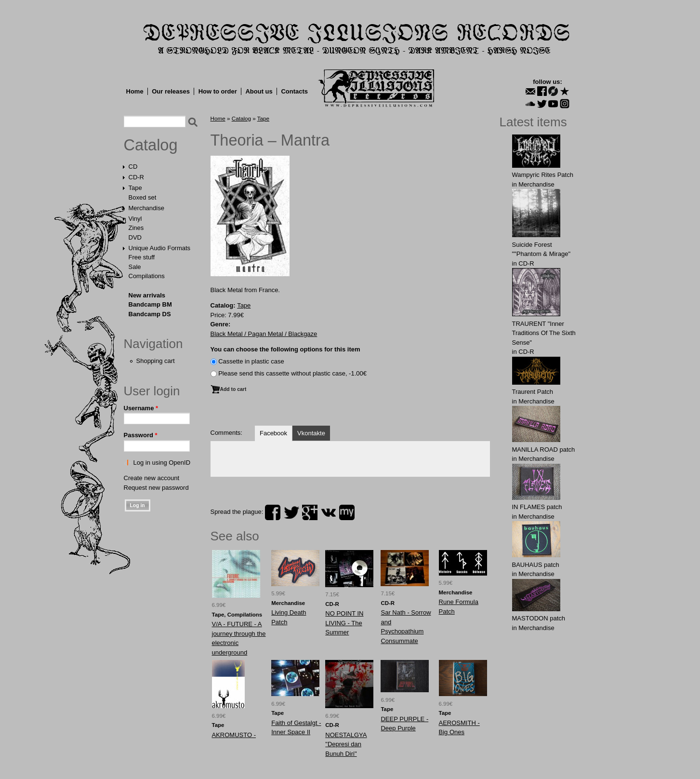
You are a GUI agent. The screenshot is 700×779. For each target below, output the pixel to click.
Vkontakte (311, 433)
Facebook (273, 433)
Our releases (171, 91)
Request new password (156, 488)
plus (310, 512)
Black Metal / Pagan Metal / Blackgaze (264, 334)
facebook (273, 512)
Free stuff (142, 257)
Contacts (294, 91)
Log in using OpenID (162, 463)
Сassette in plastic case (251, 361)
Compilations (147, 276)
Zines (136, 228)
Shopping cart (156, 361)
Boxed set (143, 197)
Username (141, 408)
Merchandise (146, 208)
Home (135, 91)
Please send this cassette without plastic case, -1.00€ (292, 373)
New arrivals (147, 295)
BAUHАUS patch (536, 565)
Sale (135, 267)
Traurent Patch (533, 392)
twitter (291, 512)
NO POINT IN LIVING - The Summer (344, 623)
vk (329, 512)
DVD (135, 237)
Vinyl (135, 219)
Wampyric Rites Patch (543, 175)
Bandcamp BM (150, 304)
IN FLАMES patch (537, 507)
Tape (135, 188)
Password (141, 435)
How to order (218, 91)
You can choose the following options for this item (285, 349)
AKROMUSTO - (234, 735)
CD (133, 167)
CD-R (137, 177)
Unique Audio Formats (160, 248)
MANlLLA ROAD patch (544, 450)
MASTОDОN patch (539, 618)
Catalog (151, 145)
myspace (347, 512)
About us (259, 91)
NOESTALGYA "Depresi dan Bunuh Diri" (346, 744)
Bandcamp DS (150, 314)
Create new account (152, 478)
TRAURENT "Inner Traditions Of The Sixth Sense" (544, 333)
